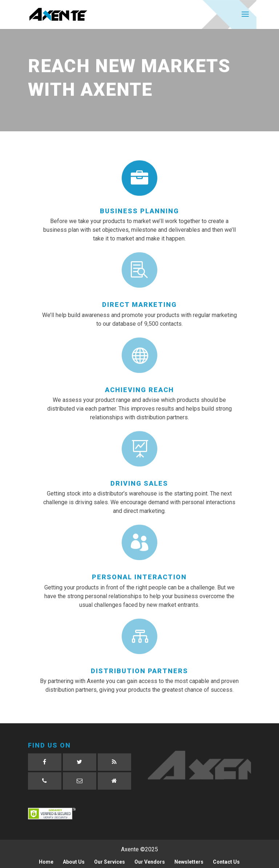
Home (46, 862)
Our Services (110, 862)
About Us (74, 862)
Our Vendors (150, 862)
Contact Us (226, 862)
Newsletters (189, 862)
